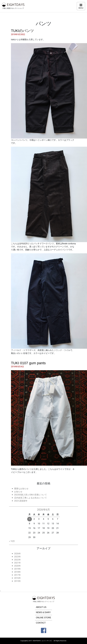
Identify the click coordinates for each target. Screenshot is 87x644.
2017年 (17, 575)
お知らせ (18, 492)
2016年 (17, 578)
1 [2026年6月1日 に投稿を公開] (30, 519)
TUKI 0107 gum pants (28, 363)
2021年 (17, 563)
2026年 (17, 554)
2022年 (17, 560)
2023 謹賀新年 (21, 501)
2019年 (17, 569)
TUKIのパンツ (22, 31)
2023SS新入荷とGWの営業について (30, 495)
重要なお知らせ (21, 489)
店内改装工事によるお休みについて (30, 498)
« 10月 (12, 541)
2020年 (17, 566)
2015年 (17, 581)
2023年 (17, 557)
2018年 (17, 572)
